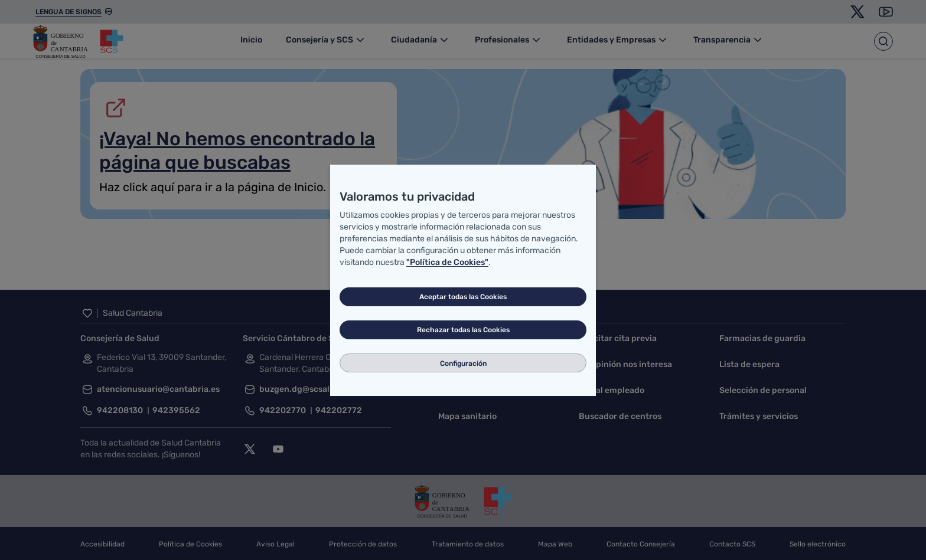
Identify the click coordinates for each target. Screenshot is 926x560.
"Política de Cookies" (447, 262)
